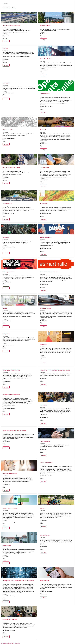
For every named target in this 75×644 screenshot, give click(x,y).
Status (13, 8)
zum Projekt (6, 41)
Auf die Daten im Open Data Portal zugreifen (10, 643)
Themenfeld (6, 8)
